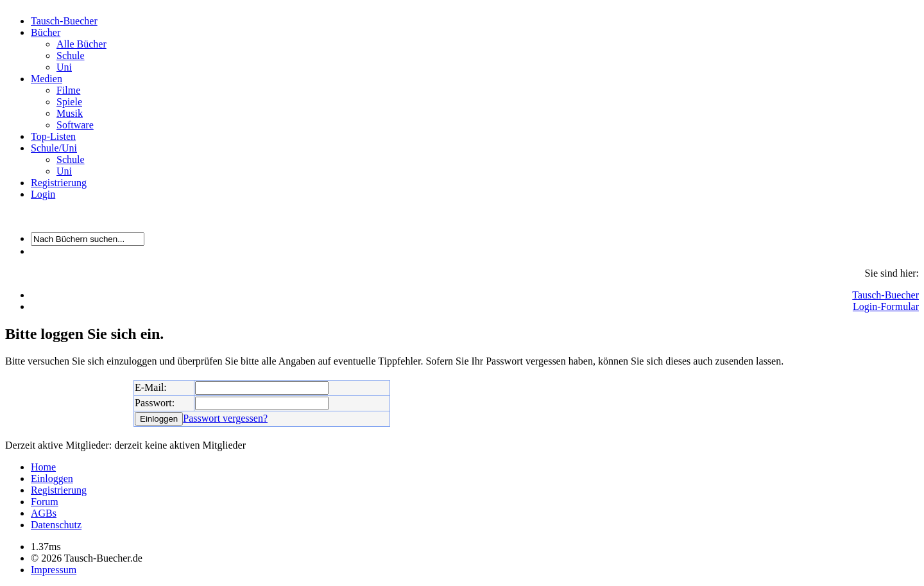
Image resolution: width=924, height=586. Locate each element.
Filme (68, 90)
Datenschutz (56, 525)
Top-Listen (53, 136)
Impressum (54, 570)
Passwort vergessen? (225, 418)
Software (75, 125)
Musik (70, 113)
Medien (47, 79)
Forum (45, 502)
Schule (71, 56)
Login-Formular (886, 306)
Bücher (46, 32)
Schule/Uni (54, 148)
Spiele (69, 102)
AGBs (44, 513)
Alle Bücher (81, 44)
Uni (64, 67)
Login (43, 194)
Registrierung (59, 183)
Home (43, 467)
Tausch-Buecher (64, 21)
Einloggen (52, 478)
